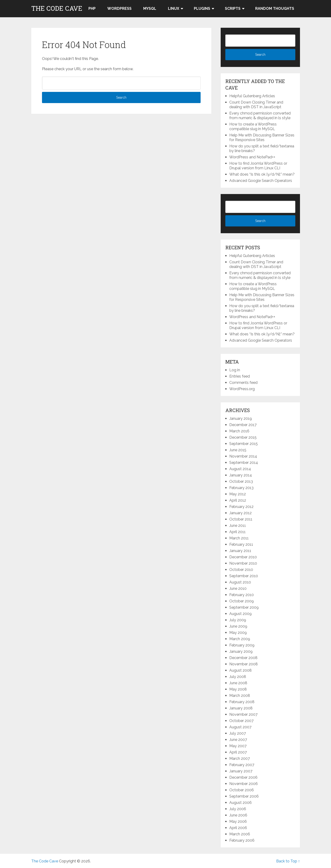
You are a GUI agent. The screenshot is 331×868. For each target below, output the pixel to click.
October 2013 (241, 481)
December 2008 (243, 658)
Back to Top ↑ (288, 861)
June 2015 (238, 450)
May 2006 (238, 821)
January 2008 (241, 708)
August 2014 (240, 469)
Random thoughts (275, 9)
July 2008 (238, 677)
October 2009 (242, 601)
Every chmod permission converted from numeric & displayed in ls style (260, 116)
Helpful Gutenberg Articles (252, 96)
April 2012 (238, 500)
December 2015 (243, 437)
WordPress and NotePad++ (252, 157)
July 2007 (238, 733)
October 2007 (241, 721)
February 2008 (242, 702)
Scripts (233, 9)
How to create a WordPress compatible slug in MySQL (253, 127)
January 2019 (241, 418)
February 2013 (241, 488)
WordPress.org (242, 389)
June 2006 (238, 815)
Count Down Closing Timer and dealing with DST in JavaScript (256, 105)
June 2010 (238, 589)
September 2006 (244, 796)
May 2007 (238, 746)
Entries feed (240, 376)
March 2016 (239, 431)
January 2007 (241, 771)
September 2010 (244, 576)
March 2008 (240, 696)
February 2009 (242, 645)
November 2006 (244, 784)
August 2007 (240, 727)
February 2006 (242, 840)
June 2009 (238, 626)
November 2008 (244, 664)
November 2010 (243, 563)
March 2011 (239, 538)
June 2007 (238, 740)
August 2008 (240, 670)
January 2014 (241, 475)
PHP (92, 9)
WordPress (119, 9)
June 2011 (238, 526)
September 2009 (244, 607)
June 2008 (238, 683)
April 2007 (238, 752)
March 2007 (240, 759)
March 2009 (240, 639)
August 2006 (240, 803)
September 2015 (244, 444)
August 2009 (240, 614)
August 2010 (240, 582)
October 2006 (242, 790)
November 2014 (243, 456)
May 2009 (238, 633)
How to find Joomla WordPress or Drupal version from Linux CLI (258, 166)
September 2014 (244, 463)
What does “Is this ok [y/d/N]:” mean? (262, 174)
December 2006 (243, 777)
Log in (235, 370)
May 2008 (238, 689)
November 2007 (243, 714)
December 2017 (243, 425)
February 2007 (242, 765)
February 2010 (242, 595)
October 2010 (241, 570)
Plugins (202, 9)
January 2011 (240, 551)
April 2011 (237, 532)
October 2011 (241, 519)
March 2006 (240, 834)
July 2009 (238, 620)
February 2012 (241, 507)
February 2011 (241, 544)
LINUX (174, 9)
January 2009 (241, 651)
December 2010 (243, 557)
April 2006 (238, 828)
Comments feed (243, 383)
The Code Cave (57, 8)
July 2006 (238, 809)
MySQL (150, 9)
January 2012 (240, 513)
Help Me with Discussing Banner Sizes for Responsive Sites (262, 137)
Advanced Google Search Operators (261, 181)
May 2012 (238, 494)
